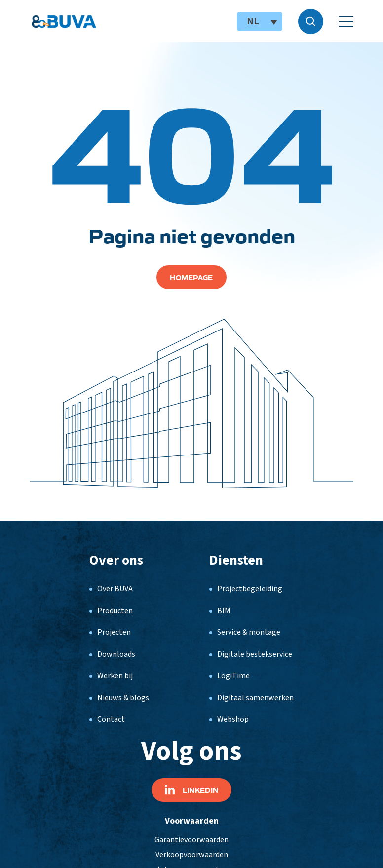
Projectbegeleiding (250, 589)
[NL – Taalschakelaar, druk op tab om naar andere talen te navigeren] (260, 21)
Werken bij (115, 676)
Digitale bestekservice (255, 654)
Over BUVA (115, 589)
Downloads (116, 654)
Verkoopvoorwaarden (192, 855)
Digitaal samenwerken (255, 698)
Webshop (233, 719)
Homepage (191, 277)
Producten (115, 611)
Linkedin (191, 790)
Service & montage (249, 632)
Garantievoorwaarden (191, 840)
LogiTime (233, 676)
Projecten (114, 632)
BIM (224, 611)
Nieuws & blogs (123, 698)
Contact (111, 719)
